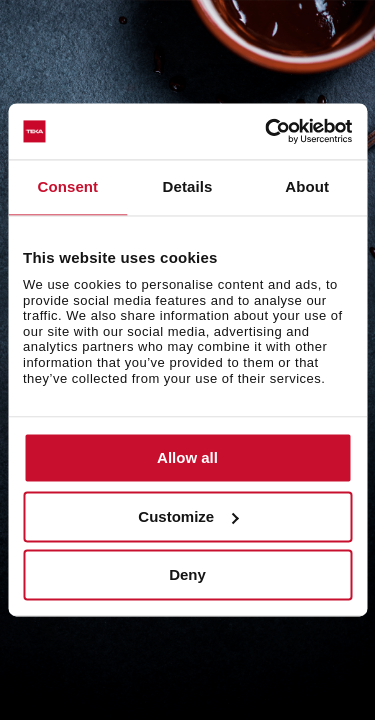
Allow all (187, 458)
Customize (188, 516)
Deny (187, 575)
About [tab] (307, 186)
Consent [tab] (67, 186)
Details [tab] (188, 186)
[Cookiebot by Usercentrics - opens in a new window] (267, 131)
